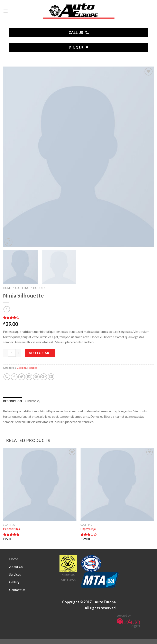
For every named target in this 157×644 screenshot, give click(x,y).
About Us (16, 567)
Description (12, 401)
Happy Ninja (88, 529)
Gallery (14, 582)
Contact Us (17, 590)
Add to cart (40, 353)
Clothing (22, 288)
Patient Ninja (11, 529)
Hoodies (39, 288)
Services (15, 574)
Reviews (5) (33, 401)
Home (7, 288)
